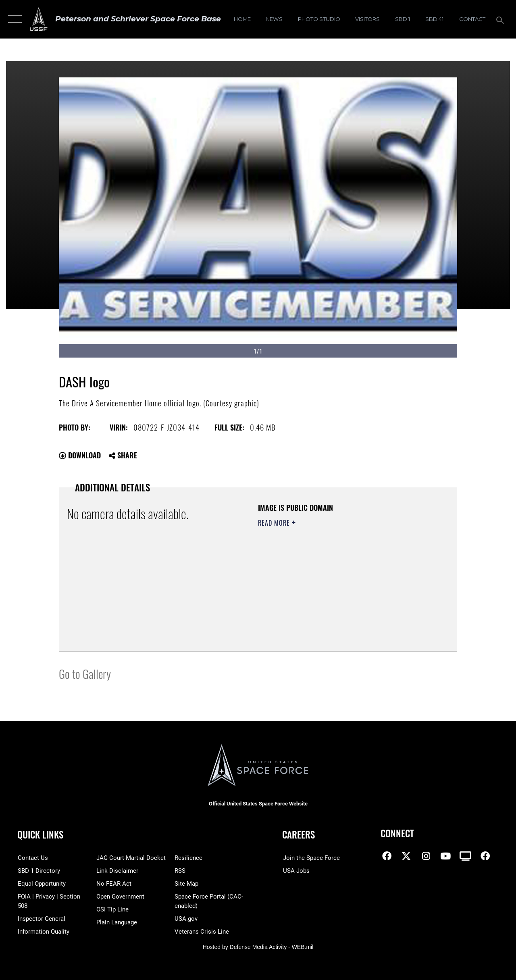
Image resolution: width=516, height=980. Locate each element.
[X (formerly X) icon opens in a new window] (406, 856)
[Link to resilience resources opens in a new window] (189, 858)
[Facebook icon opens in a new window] (387, 856)
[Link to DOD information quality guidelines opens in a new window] (43, 931)
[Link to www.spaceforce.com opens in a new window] (311, 858)
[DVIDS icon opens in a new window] (465, 856)
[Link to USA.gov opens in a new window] (186, 918)
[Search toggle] (501, 19)
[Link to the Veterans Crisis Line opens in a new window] (202, 931)
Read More (275, 523)
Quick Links (40, 835)
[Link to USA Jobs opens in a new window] (295, 871)
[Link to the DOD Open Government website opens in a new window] (120, 897)
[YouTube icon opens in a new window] (445, 856)
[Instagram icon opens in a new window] (426, 856)
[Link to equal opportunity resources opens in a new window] (41, 884)
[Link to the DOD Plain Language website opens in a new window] (116, 922)
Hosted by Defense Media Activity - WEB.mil (258, 947)
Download (80, 455)
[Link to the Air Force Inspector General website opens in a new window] (41, 918)
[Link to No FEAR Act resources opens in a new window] (113, 884)
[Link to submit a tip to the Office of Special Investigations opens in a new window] (112, 909)
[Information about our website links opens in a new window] (117, 871)
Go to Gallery (85, 673)
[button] (13, 19)
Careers (299, 835)
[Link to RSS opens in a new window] (180, 871)
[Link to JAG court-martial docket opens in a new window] (131, 858)
